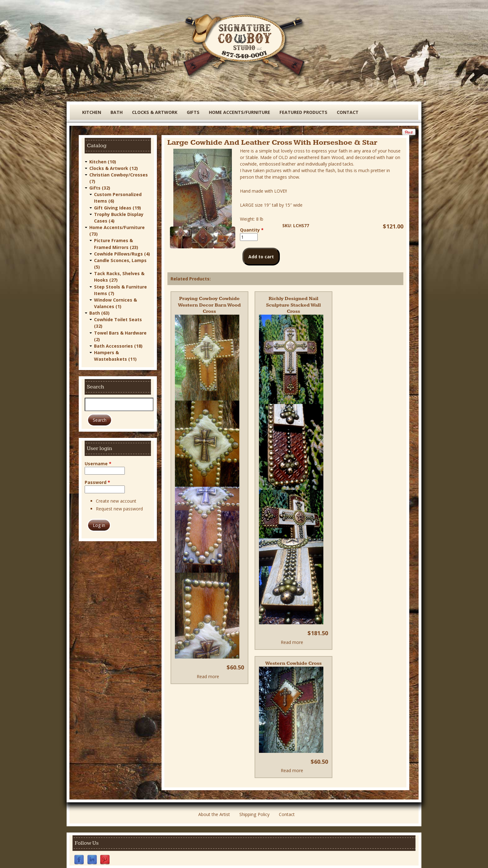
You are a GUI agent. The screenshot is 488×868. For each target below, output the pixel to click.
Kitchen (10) (103, 161)
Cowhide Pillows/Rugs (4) (122, 253)
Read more (208, 676)
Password (97, 481)
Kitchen (92, 112)
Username (98, 462)
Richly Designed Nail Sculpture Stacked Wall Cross (294, 302)
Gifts (192, 112)
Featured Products (302, 112)
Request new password (119, 507)
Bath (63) (99, 312)
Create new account (116, 499)
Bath (117, 112)
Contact (345, 112)
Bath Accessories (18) (118, 344)
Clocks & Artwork (155, 112)
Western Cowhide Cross (293, 657)
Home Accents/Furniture (238, 112)
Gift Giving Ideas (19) (117, 207)
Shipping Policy (254, 808)
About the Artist (214, 808)
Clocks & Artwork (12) (114, 168)
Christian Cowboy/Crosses (116, 95)
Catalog (77, 95)
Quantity (252, 230)
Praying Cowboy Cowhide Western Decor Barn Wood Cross (209, 305)
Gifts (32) (100, 188)
